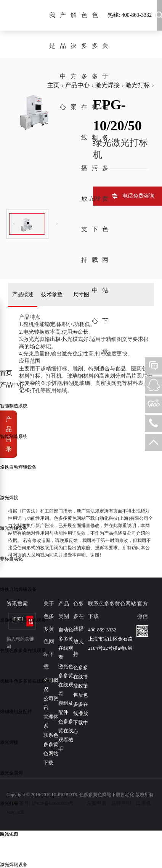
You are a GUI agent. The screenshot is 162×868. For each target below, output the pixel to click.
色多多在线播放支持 (84, 137)
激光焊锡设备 (14, 528)
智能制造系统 (14, 406)
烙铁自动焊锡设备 (18, 467)
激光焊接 (9, 498)
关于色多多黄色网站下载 (105, 199)
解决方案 (74, 61)
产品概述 (23, 294)
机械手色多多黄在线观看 (25, 681)
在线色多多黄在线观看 (23, 651)
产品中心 (63, 61)
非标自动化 (11, 559)
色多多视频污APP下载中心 (95, 168)
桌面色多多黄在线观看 (23, 620)
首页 (6, 373)
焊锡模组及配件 (16, 712)
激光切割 (9, 834)
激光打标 (9, 803)
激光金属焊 (11, 773)
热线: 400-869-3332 (130, 15)
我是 (52, 30)
